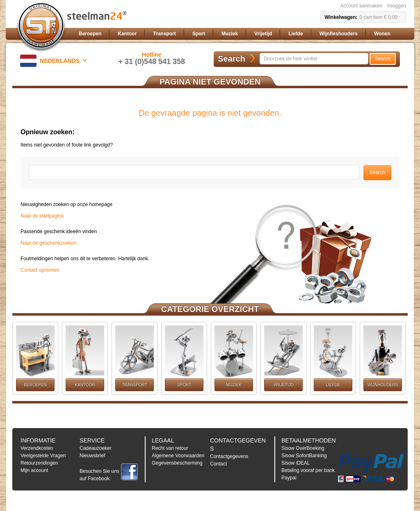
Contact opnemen (40, 270)
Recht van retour (170, 448)
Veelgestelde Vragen (43, 456)
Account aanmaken (361, 6)
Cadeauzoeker (96, 448)
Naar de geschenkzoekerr (49, 243)
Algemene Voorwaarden (178, 456)
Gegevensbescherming (177, 463)
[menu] (241, 34)
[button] (55, 61)
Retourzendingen (39, 463)
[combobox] (314, 59)
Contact (218, 464)
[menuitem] (90, 34)
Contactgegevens (229, 456)
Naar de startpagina (42, 216)
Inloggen (397, 6)
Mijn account (34, 470)
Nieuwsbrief (92, 456)
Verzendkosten (37, 448)
